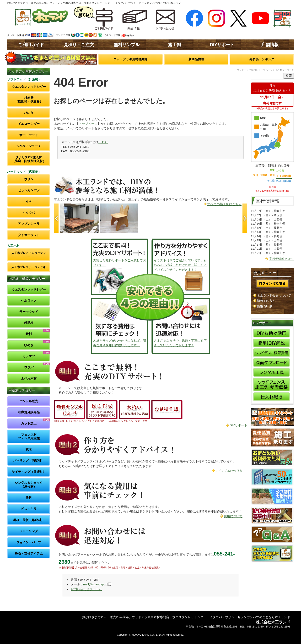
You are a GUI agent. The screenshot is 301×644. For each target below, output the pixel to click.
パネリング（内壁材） (29, 460)
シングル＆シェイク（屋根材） (29, 485)
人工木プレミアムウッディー (29, 255)
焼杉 (29, 334)
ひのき (29, 113)
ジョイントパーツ (29, 542)
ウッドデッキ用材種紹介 (131, 59)
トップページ (88, 124)
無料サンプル (127, 45)
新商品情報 (196, 59)
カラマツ (29, 356)
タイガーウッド (29, 235)
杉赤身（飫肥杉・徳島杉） (29, 100)
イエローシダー (29, 124)
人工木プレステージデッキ (29, 267)
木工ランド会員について (274, 295)
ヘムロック (29, 300)
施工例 (174, 45)
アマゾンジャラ (29, 224)
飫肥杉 (29, 323)
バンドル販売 (29, 401)
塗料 (29, 498)
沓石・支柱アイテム (29, 553)
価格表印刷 (265, 306)
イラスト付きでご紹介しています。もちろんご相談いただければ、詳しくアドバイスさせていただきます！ (180, 265)
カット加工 (29, 423)
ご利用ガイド (31, 45)
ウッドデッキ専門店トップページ (255, 70)
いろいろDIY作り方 (229, 471)
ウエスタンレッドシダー (29, 87)
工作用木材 (29, 378)
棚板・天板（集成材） (29, 520)
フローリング (29, 531)
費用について (233, 516)
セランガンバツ (29, 190)
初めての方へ (266, 301)
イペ (29, 201)
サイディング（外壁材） (29, 472)
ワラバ (29, 367)
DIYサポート (222, 45)
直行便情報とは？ (281, 259)
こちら (103, 142)
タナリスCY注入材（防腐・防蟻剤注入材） (29, 159)
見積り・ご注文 (79, 45)
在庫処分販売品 (29, 412)
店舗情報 (270, 45)
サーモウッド (29, 135)
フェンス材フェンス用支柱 (29, 437)
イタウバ (29, 213)
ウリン (29, 179)
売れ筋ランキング (262, 59)
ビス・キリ (29, 509)
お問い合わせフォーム (86, 589)
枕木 (29, 449)
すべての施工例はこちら (224, 204)
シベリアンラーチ (29, 146)
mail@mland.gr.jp (95, 584)
